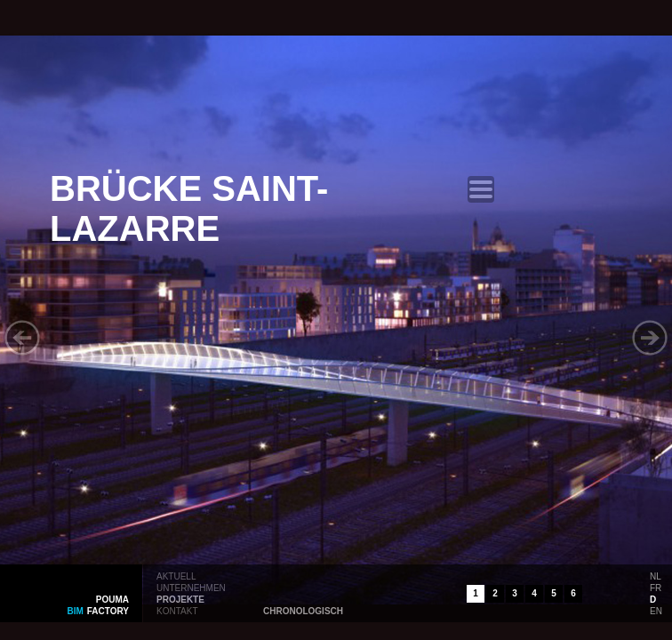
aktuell (176, 575)
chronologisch (303, 610)
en (656, 610)
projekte (180, 598)
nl (656, 575)
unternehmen (191, 587)
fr (656, 587)
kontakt (177, 610)
